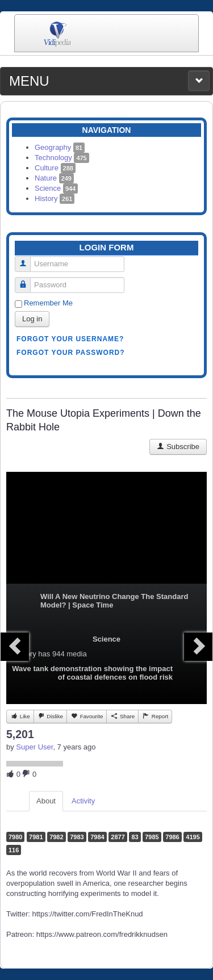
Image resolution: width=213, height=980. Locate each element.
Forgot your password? (71, 353)
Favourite (87, 716)
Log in (32, 319)
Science (56, 188)
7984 (97, 837)
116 (14, 850)
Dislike (50, 716)
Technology (62, 158)
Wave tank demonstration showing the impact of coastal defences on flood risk (92, 673)
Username (27, 259)
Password (27, 280)
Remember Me (48, 303)
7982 (56, 837)
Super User (34, 747)
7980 (15, 837)
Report (155, 716)
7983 (77, 837)
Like (20, 716)
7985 (152, 837)
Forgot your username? (70, 339)
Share (122, 716)
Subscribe (178, 447)
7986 (172, 837)
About (46, 801)
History (55, 198)
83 (135, 837)
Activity (83, 801)
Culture (55, 168)
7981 (36, 837)
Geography (60, 147)
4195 (193, 837)
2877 (118, 837)
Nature (54, 178)
